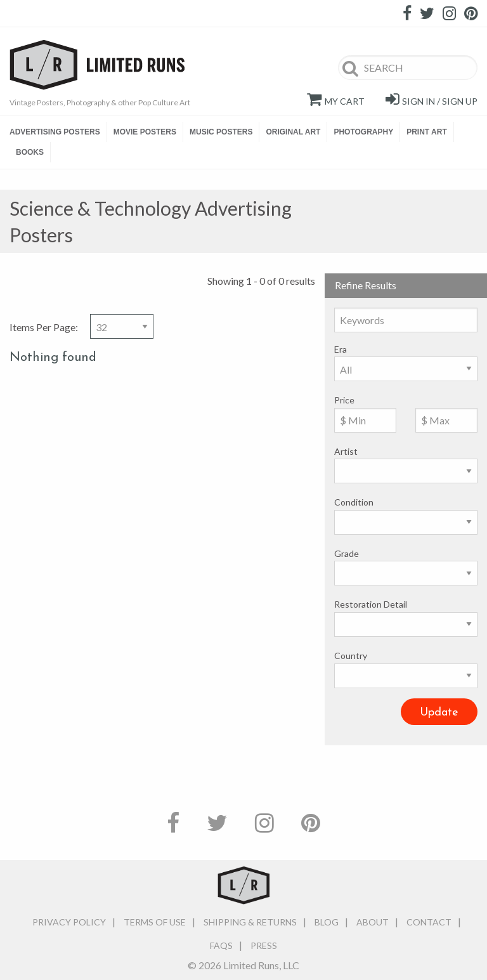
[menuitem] (58, 132)
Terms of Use (155, 922)
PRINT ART (427, 132)
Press (264, 945)
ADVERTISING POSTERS (55, 132)
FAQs (221, 945)
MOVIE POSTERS (145, 132)
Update (439, 713)
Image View (450, 209)
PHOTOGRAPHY (363, 132)
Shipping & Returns (250, 922)
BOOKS (30, 152)
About (373, 922)
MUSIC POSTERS (221, 132)
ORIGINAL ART (293, 132)
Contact (429, 922)
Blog (327, 922)
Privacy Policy (69, 922)
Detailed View (471, 209)
